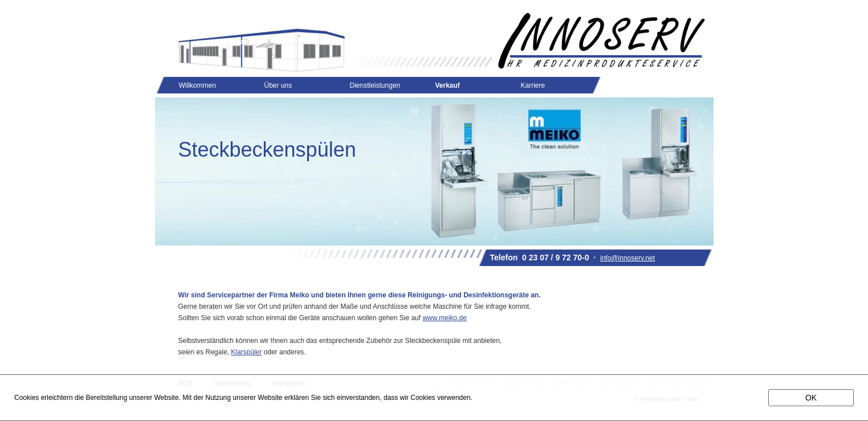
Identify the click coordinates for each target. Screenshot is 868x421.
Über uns (278, 85)
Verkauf (448, 85)
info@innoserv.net (627, 258)
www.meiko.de (444, 318)
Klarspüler (246, 352)
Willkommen (197, 85)
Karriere (533, 85)
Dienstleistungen (375, 85)
